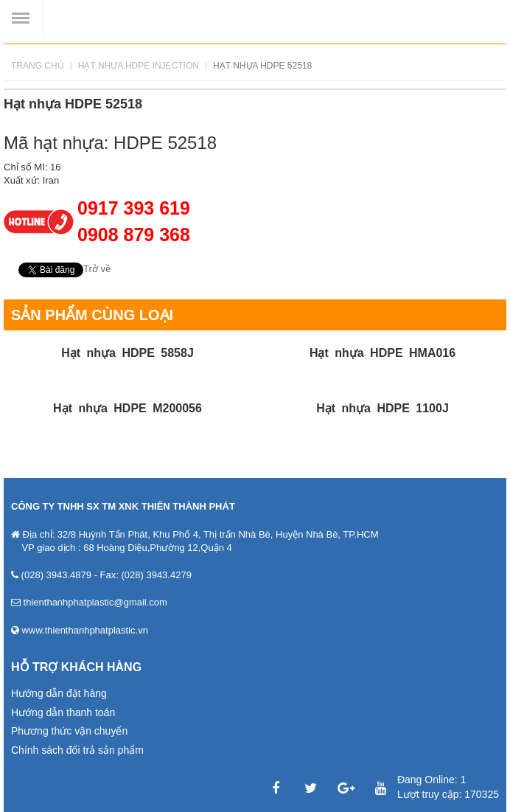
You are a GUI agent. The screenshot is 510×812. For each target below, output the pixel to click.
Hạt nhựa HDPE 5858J (128, 353)
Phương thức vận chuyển (69, 731)
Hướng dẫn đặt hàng (59, 693)
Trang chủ (38, 66)
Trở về (97, 269)
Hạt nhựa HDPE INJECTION (139, 66)
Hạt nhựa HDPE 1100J (382, 408)
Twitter (311, 788)
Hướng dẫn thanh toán (63, 712)
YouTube (381, 788)
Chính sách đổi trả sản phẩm (77, 750)
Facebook (276, 788)
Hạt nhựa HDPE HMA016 (382, 353)
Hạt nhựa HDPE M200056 (128, 408)
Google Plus (346, 788)
